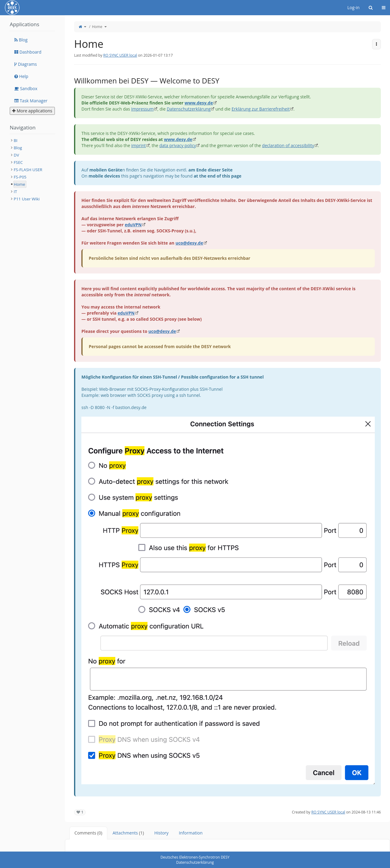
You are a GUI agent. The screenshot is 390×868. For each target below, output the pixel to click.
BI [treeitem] (16, 140)
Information (191, 833)
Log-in (353, 7)
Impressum (142, 109)
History (161, 833)
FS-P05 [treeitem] (20, 177)
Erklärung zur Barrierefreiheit (261, 109)
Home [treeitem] (19, 184)
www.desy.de (199, 103)
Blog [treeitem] (18, 148)
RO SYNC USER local (120, 55)
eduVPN (133, 225)
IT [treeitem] (15, 192)
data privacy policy (178, 145)
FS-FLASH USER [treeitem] (28, 170)
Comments (88, 833)
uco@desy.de (189, 243)
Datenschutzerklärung (189, 109)
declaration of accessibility (288, 145)
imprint (139, 145)
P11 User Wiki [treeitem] (27, 199)
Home (97, 27)
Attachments (128, 833)
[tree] (32, 170)
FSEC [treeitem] (18, 162)
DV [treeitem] (16, 155)
